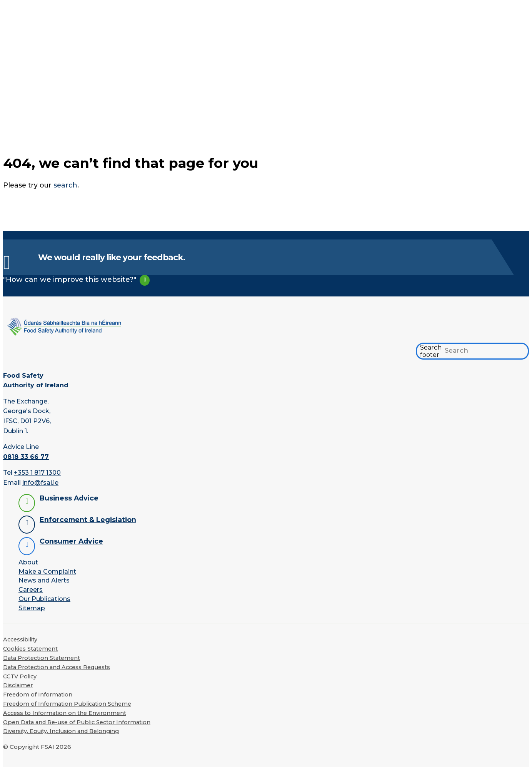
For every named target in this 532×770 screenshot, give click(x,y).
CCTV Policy (20, 676)
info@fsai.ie (40, 483)
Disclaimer (18, 685)
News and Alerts (44, 580)
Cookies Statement (30, 649)
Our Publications (44, 599)
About (28, 562)
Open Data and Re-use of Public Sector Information (77, 722)
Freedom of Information (38, 695)
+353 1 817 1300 (37, 473)
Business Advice (69, 498)
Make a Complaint (47, 572)
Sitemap (32, 608)
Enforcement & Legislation (88, 520)
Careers (31, 590)
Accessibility (20, 639)
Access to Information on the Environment (65, 713)
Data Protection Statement (42, 658)
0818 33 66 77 (26, 457)
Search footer (431, 351)
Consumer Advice (71, 541)
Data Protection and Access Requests (57, 667)
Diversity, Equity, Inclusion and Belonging (61, 731)
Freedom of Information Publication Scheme (67, 704)
